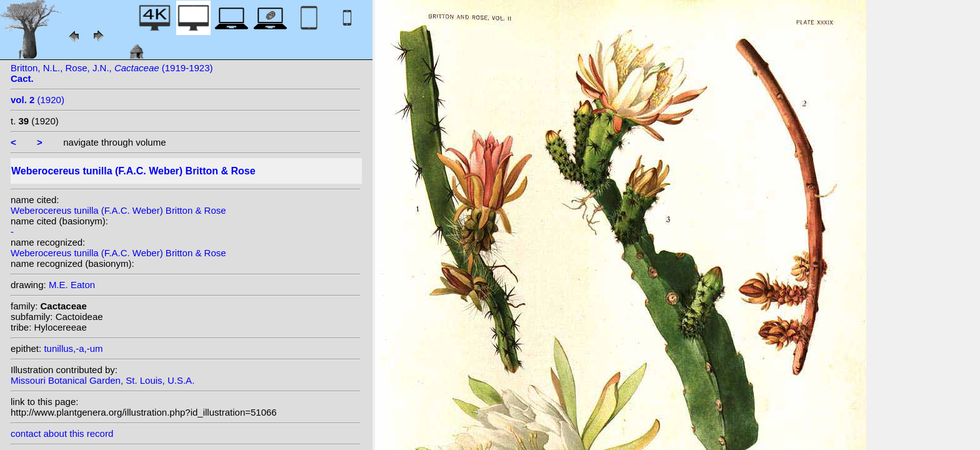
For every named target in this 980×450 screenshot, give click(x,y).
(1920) (37, 100)
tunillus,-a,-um (73, 348)
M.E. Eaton (72, 285)
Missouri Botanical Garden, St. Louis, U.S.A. (102, 380)
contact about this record (62, 433)
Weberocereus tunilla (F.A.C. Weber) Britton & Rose (118, 210)
